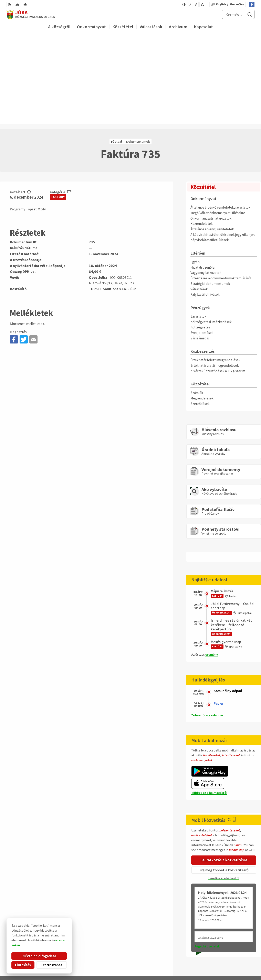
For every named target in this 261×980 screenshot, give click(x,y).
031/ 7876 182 (241, 946)
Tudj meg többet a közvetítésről (224, 782)
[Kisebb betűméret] (191, 4)
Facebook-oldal (243, 956)
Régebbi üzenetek (207, 858)
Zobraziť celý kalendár (207, 627)
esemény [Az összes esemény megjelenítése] (212, 567)
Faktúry (58, 109)
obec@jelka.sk (242, 951)
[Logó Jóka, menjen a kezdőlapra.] (52, 909)
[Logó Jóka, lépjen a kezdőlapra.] (31, 14)
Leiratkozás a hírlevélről (224, 790)
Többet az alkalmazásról (209, 705)
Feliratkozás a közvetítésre (224, 772)
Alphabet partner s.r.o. (53, 923)
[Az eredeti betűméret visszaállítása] (196, 4)
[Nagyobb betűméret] (203, 4)
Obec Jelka (38, 927)
